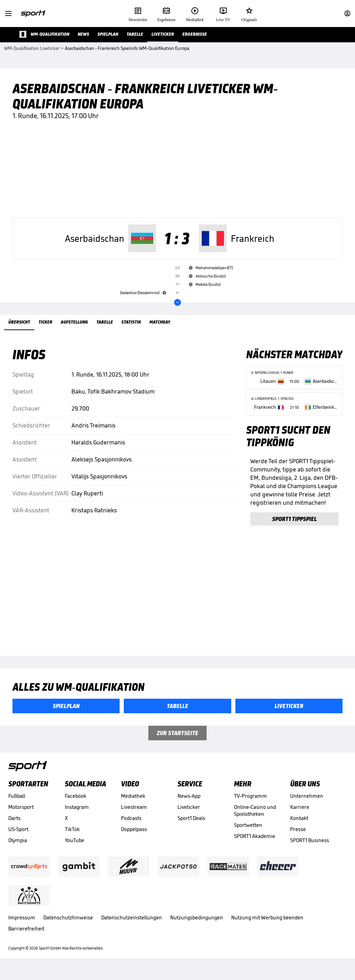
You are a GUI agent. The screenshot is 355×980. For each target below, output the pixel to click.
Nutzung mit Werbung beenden (267, 926)
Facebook (76, 805)
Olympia (18, 849)
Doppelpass (134, 838)
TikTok (72, 838)
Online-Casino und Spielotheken (255, 819)
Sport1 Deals (191, 827)
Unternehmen (307, 805)
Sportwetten (248, 834)
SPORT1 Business (310, 849)
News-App (189, 805)
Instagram (77, 816)
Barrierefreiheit (26, 938)
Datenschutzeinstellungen (132, 926)
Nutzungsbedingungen (197, 926)
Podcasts (131, 827)
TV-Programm (250, 805)
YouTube (75, 849)
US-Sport (18, 838)
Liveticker (189, 816)
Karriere (300, 816)
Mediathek (133, 805)
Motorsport (21, 816)
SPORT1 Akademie (255, 845)
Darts (14, 827)
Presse (298, 838)
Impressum (22, 926)
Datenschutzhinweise (68, 926)
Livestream (134, 816)
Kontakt (299, 827)
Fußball (17, 805)
